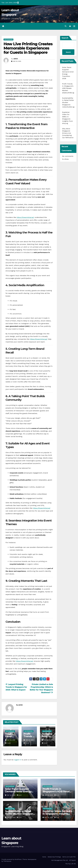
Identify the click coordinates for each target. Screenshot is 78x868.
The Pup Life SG (71, 864)
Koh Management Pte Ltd (60, 860)
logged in (18, 760)
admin (16, 59)
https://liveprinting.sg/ (25, 217)
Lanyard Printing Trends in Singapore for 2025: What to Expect (16, 687)
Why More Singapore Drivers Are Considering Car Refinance (68, 133)
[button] (66, 26)
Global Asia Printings (54, 857)
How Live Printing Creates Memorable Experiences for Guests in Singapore (28, 48)
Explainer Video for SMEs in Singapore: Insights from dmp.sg (57, 814)
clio (8, 743)
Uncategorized (8, 39)
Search (65, 38)
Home (44, 857)
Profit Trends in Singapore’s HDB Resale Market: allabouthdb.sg (68, 88)
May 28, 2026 (11, 795)
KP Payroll (72, 860)
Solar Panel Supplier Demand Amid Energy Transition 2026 (18, 791)
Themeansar (7, 861)
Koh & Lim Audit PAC (69, 857)
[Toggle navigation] (74, 26)
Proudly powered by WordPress (12, 859)
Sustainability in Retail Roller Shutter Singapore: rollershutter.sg (20, 814)
